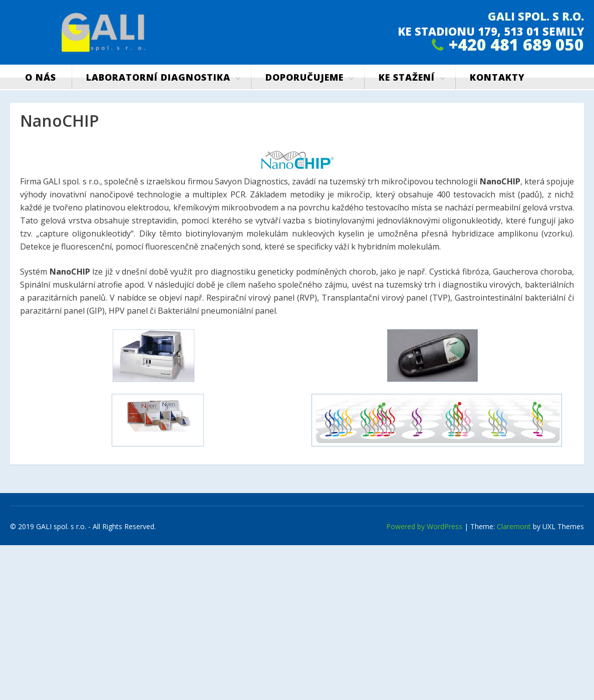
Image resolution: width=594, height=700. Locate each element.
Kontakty (497, 77)
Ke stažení (407, 77)
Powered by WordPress (424, 526)
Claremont (514, 526)
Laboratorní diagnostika (158, 77)
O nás (41, 77)
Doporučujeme (305, 77)
